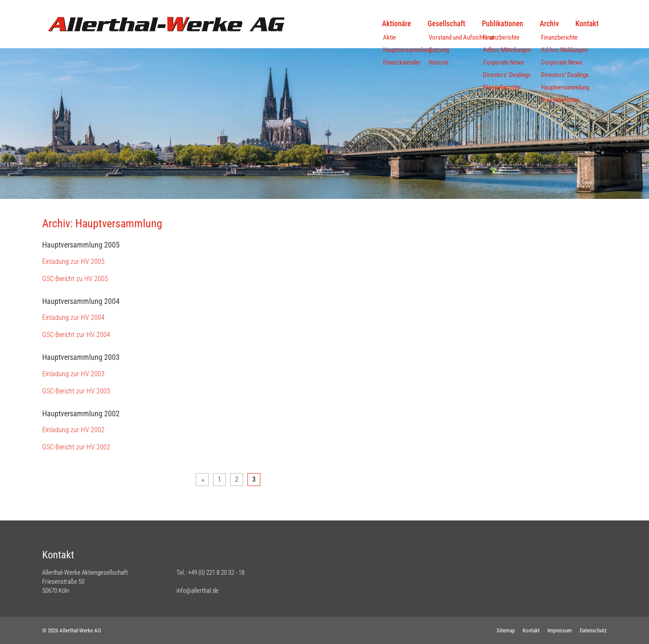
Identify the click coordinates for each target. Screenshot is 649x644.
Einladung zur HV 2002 (73, 430)
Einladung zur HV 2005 (73, 262)
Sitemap (506, 630)
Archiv (549, 24)
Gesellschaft (447, 24)
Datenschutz (593, 630)
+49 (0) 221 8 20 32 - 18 (216, 573)
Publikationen (502, 24)
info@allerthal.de (198, 591)
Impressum (560, 630)
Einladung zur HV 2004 (73, 317)
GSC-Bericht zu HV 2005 (75, 279)
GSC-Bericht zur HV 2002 (76, 447)
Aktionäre (397, 24)
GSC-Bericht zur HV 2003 (76, 391)
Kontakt (587, 24)
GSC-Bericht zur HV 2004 (76, 335)
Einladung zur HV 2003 (73, 374)
